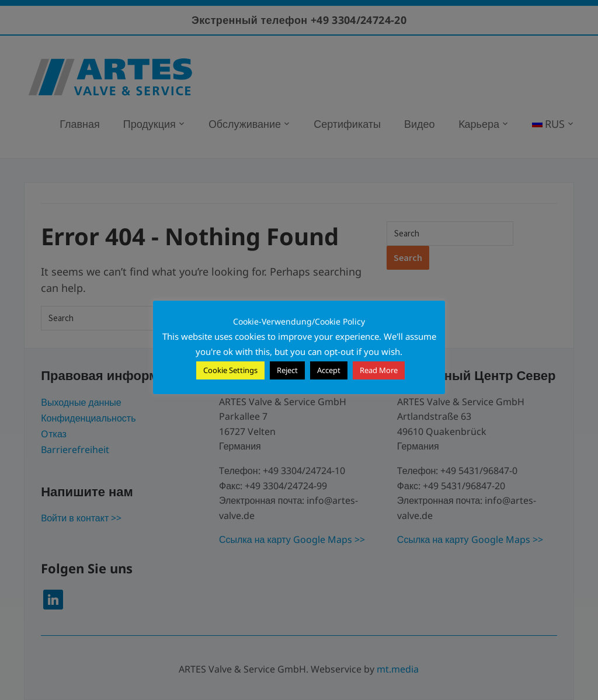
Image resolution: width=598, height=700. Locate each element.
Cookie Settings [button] (230, 370)
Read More (379, 370)
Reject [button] (287, 370)
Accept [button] (329, 370)
